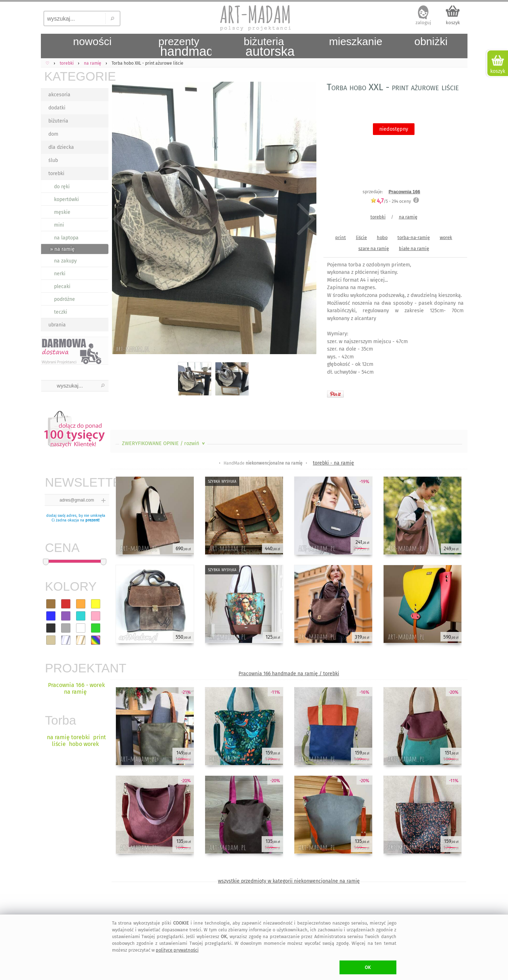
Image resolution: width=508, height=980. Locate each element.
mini (59, 225)
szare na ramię (374, 248)
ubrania (57, 325)
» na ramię (62, 249)
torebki (56, 174)
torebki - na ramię (333, 463)
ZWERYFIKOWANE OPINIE (164, 443)
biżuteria (58, 121)
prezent (92, 520)
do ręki (62, 187)
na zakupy (65, 261)
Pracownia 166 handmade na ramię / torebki (289, 674)
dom (53, 134)
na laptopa (66, 238)
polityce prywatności (177, 950)
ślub (53, 160)
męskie (62, 212)
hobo (382, 237)
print (341, 237)
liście (361, 237)
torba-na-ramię (414, 237)
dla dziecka (61, 147)
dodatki (57, 108)
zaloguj (423, 23)
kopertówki (66, 199)
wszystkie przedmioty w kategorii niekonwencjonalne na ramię (289, 881)
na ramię (408, 217)
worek (446, 237)
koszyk (453, 23)
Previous (122, 219)
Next (305, 219)
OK (368, 967)
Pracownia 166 (404, 192)
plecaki (62, 286)
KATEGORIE (76, 76)
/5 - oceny (391, 201)
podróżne (65, 299)
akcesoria (59, 95)
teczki (61, 312)
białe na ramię (414, 248)
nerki (60, 274)
